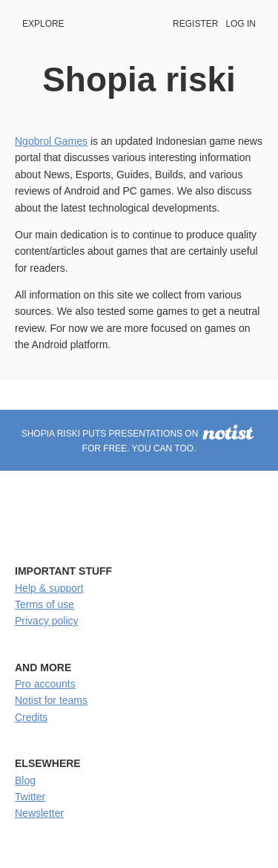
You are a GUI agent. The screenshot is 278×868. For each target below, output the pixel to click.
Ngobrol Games (51, 141)
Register (195, 24)
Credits (31, 717)
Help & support (49, 588)
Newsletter (39, 813)
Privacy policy (47, 621)
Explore (43, 24)
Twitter (30, 797)
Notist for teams (51, 700)
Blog (25, 780)
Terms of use (44, 604)
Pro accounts (45, 684)
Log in (241, 24)
